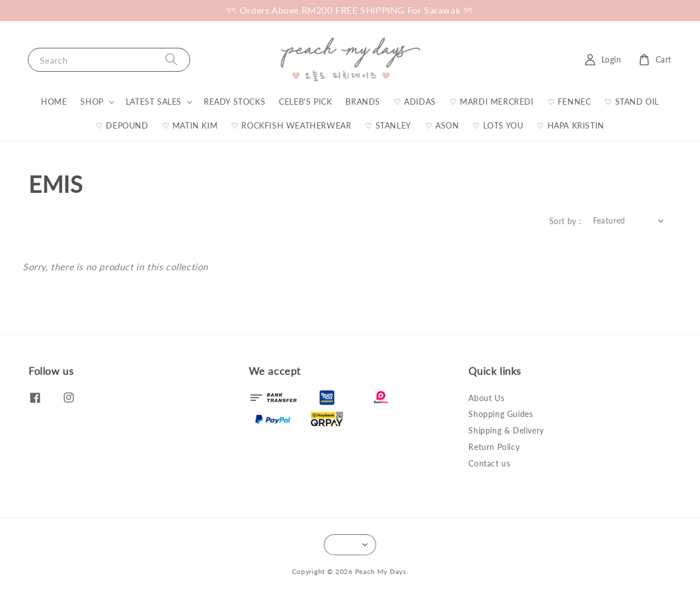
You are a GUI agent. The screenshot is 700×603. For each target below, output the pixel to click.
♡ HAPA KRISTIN (570, 125)
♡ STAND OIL (632, 102)
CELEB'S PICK (305, 102)
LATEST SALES (154, 102)
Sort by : (565, 221)
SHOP (92, 102)
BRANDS (363, 102)
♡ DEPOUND (122, 125)
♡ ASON (442, 125)
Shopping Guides (501, 414)
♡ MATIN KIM (190, 125)
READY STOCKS (234, 102)
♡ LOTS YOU (498, 125)
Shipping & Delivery (506, 430)
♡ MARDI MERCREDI (492, 102)
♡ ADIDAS (415, 102)
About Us (486, 398)
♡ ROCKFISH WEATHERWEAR (291, 125)
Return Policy (494, 447)
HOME (54, 102)
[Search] (171, 59)
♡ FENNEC (569, 102)
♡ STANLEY (388, 125)
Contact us (489, 463)
